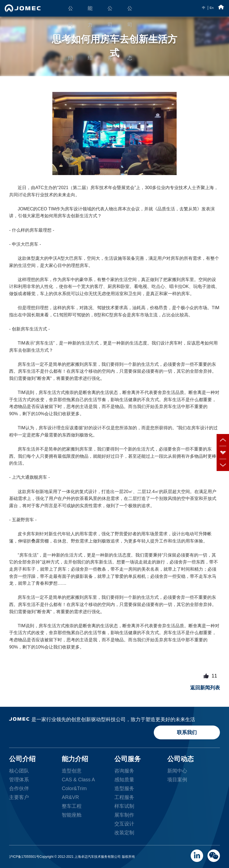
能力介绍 (90, 11)
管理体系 (19, 780)
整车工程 (72, 806)
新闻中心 (177, 771)
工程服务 (124, 797)
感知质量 (124, 780)
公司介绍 (71, 11)
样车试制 (124, 806)
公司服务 (110, 11)
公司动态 (130, 11)
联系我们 (187, 732)
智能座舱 (72, 815)
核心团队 (19, 771)
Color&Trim (74, 788)
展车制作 (124, 815)
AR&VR (70, 797)
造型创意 (72, 771)
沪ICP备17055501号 (24, 857)
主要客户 (19, 797)
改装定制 (124, 833)
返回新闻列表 (205, 688)
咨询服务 (124, 771)
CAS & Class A (78, 780)
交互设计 (124, 824)
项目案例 (177, 780)
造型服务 (124, 788)
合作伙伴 (19, 788)
